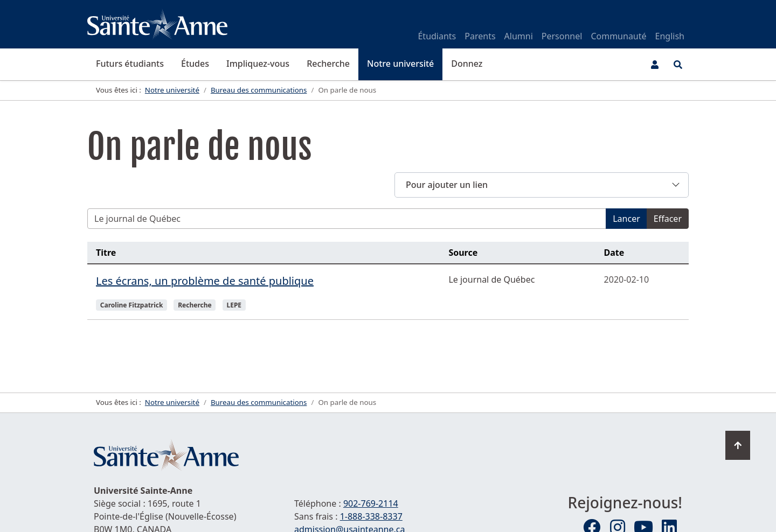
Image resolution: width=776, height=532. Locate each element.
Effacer (668, 219)
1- (371, 516)
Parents (480, 36)
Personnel (562, 36)
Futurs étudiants (130, 64)
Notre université (400, 64)
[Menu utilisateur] (655, 65)
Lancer (626, 219)
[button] (542, 185)
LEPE (234, 305)
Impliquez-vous (258, 64)
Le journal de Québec (491, 279)
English (670, 36)
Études (195, 64)
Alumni (519, 36)
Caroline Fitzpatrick (132, 305)
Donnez (467, 64)
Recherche (328, 64)
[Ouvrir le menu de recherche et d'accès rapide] (678, 65)
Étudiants (437, 36)
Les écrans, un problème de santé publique (205, 281)
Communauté (618, 36)
